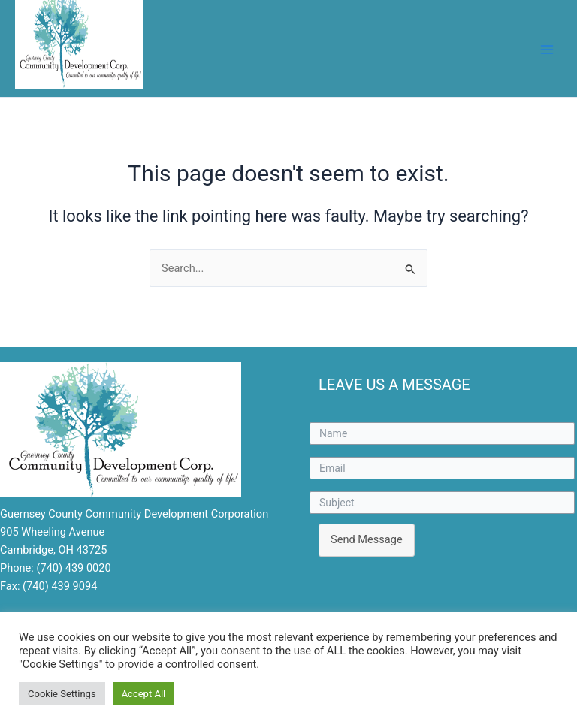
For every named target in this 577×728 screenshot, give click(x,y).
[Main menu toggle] (547, 50)
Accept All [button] (144, 694)
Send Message (367, 539)
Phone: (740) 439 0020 (56, 568)
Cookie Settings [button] (62, 694)
